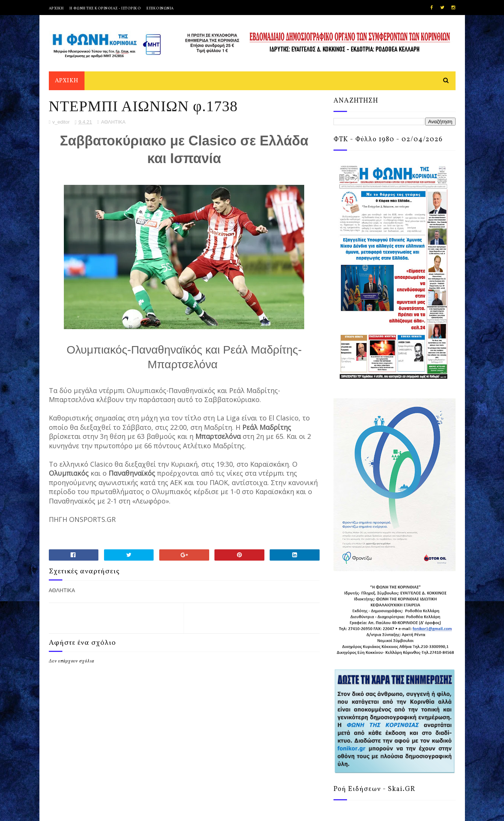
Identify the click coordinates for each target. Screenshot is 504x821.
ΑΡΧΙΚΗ (56, 8)
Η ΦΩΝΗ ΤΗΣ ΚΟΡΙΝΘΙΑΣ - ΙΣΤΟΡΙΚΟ (105, 8)
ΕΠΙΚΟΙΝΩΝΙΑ (160, 8)
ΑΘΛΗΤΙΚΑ (113, 122)
